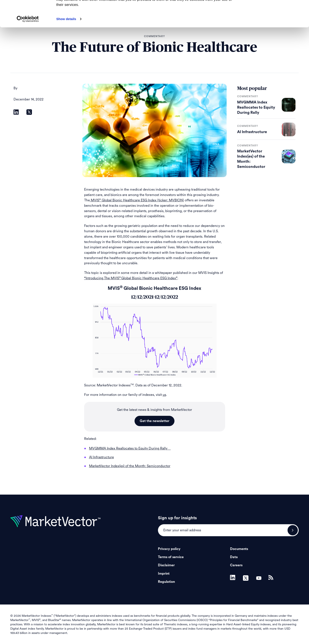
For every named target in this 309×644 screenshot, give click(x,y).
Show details (66, 45)
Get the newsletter (154, 421)
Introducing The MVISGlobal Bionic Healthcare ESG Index (131, 278)
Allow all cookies (273, 11)
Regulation (166, 582)
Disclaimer (166, 565)
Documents (239, 549)
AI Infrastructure (252, 132)
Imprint (164, 574)
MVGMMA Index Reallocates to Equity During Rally (256, 107)
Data (234, 557)
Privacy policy (169, 549)
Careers (236, 565)
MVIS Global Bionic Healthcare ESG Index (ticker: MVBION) (137, 200)
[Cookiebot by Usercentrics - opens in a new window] (28, 45)
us (164, 395)
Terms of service (171, 557)
